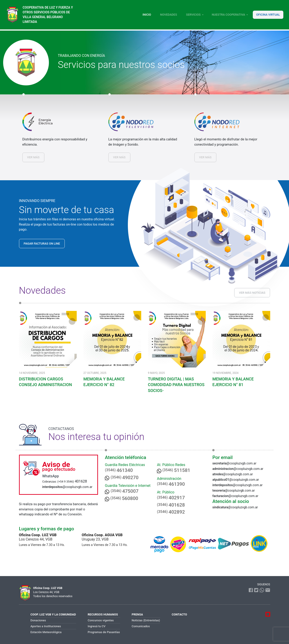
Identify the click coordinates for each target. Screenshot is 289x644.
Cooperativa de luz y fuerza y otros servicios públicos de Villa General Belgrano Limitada (48, 15)
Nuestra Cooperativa (228, 15)
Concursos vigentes (101, 620)
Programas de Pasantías (104, 632)
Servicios (193, 15)
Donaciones (38, 620)
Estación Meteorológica (46, 632)
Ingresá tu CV (97, 626)
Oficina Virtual (268, 15)
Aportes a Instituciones (46, 626)
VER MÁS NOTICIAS (252, 293)
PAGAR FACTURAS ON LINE (42, 244)
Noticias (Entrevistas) (146, 620)
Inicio (147, 15)
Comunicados (141, 626)
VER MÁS (33, 157)
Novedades (169, 15)
